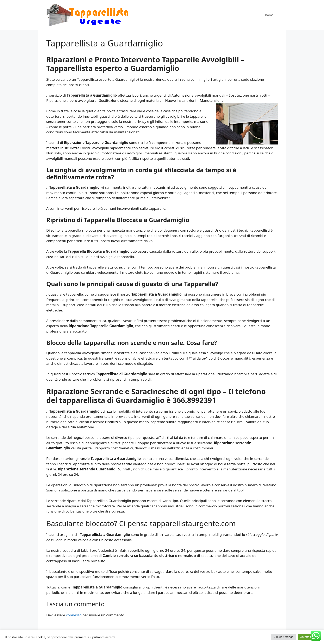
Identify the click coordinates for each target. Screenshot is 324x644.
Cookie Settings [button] (283, 637)
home (269, 15)
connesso (74, 615)
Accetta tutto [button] (308, 637)
